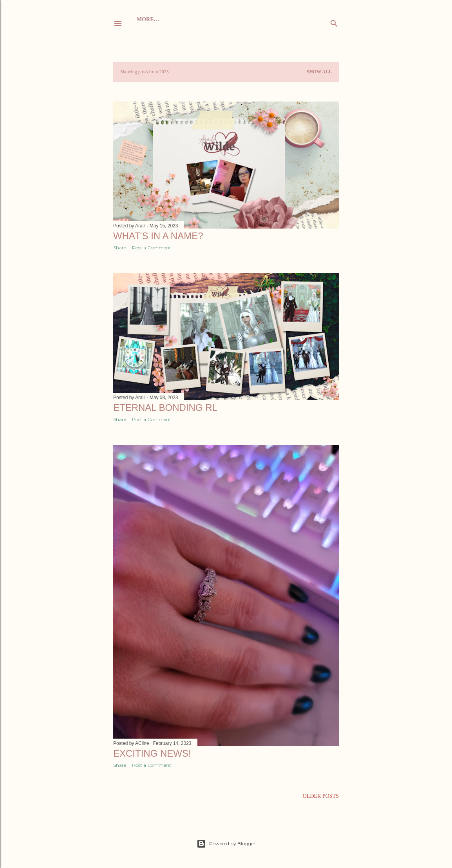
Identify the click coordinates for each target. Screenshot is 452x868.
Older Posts (321, 796)
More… (279, 19)
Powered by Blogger (226, 844)
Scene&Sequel (214, 19)
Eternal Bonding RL (165, 408)
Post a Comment (152, 248)
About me (173, 19)
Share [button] (120, 248)
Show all (319, 72)
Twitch (252, 19)
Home (145, 19)
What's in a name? (158, 236)
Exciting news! (152, 753)
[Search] (334, 22)
